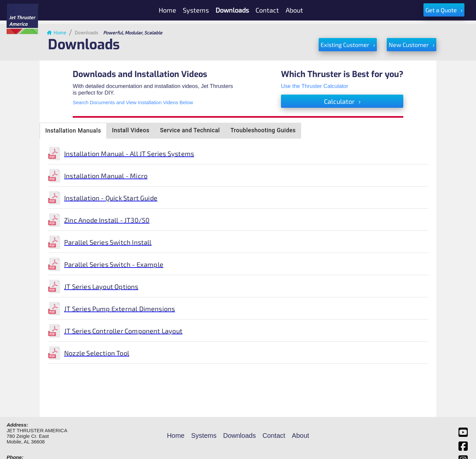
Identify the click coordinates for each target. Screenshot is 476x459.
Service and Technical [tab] (190, 130)
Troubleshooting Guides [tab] (263, 130)
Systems (204, 436)
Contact (274, 436)
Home (56, 33)
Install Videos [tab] (131, 130)
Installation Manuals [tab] (73, 131)
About (300, 436)
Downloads (86, 33)
